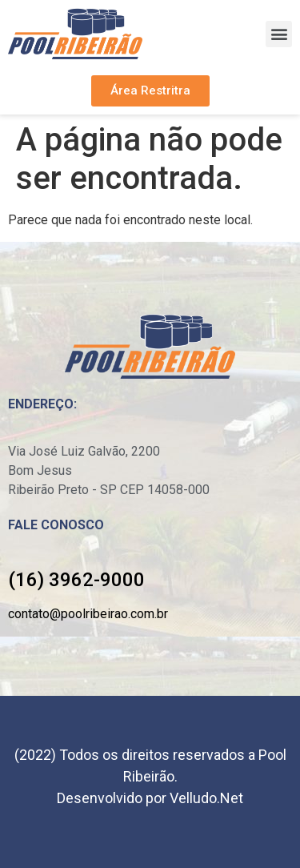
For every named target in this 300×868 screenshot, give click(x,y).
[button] (279, 34)
